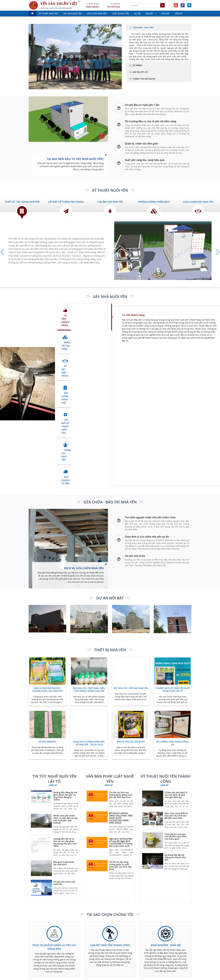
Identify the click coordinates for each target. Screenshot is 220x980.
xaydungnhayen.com (156, 911)
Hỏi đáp (74, 969)
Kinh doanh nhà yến (106, 960)
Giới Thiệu (102, 956)
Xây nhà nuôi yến (78, 960)
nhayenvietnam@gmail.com (121, 911)
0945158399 (92, 7)
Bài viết (126, 965)
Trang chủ (75, 956)
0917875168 (114, 7)
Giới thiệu (75, 56)
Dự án (99, 965)
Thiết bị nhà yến (78, 965)
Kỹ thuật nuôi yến (131, 956)
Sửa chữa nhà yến (131, 960)
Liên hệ (100, 969)
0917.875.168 (47, 941)
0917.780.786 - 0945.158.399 (45, 937)
